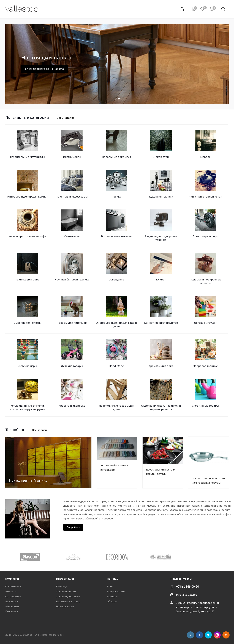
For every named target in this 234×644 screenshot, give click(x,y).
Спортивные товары (205, 406)
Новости (11, 591)
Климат (161, 279)
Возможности (65, 606)
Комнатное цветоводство (161, 323)
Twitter (208, 635)
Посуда (116, 197)
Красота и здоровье (72, 406)
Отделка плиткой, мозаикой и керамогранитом (161, 407)
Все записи (39, 430)
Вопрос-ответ (116, 591)
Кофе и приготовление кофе (27, 236)
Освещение (116, 279)
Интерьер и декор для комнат (27, 197)
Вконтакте (191, 635)
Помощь (62, 586)
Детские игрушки (205, 323)
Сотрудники (13, 596)
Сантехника (72, 236)
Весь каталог (65, 118)
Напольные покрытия (116, 157)
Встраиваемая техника (116, 236)
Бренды (112, 596)
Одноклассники (226, 635)
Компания (12, 579)
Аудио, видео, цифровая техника (161, 238)
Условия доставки (68, 596)
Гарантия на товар (68, 601)
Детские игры (28, 366)
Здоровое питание (206, 366)
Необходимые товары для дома (116, 407)
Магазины (12, 606)
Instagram (217, 635)
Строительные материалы (28, 157)
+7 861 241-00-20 (187, 587)
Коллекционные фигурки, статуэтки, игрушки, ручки (28, 407)
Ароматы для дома (161, 366)
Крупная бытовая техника (72, 279)
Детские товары (72, 366)
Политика (12, 611)
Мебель (205, 157)
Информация (65, 579)
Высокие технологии (28, 323)
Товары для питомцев (72, 323)
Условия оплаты (67, 591)
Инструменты (72, 157)
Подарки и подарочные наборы (205, 281)
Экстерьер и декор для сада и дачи (116, 324)
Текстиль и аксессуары (72, 197)
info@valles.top (187, 595)
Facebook (199, 635)
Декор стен (161, 157)
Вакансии (12, 601)
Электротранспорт (205, 236)
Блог (110, 586)
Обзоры (112, 601)
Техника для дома (27, 279)
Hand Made (116, 366)
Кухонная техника (161, 197)
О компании (13, 586)
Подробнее (73, 527)
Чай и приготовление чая (206, 197)
